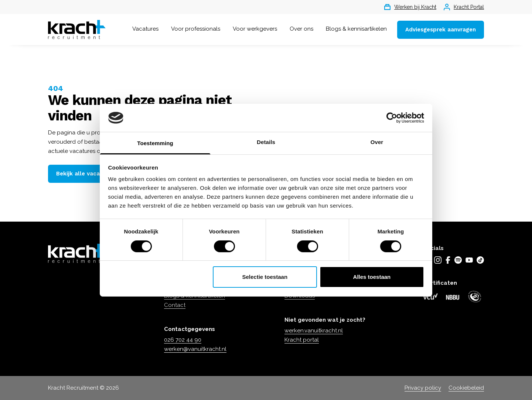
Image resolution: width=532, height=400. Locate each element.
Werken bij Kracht (410, 7)
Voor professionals (196, 29)
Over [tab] (377, 142)
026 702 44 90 (183, 340)
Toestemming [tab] (155, 143)
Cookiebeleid (466, 388)
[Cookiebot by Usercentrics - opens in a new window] (392, 118)
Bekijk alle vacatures (85, 174)
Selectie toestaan (265, 277)
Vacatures (145, 29)
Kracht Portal (464, 7)
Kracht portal (302, 340)
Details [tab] (266, 142)
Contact (175, 305)
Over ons (301, 29)
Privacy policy (423, 388)
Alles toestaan (372, 277)
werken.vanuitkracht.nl (314, 331)
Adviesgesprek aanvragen (441, 30)
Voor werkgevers (255, 29)
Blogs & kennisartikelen (356, 29)
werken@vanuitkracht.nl (195, 349)
